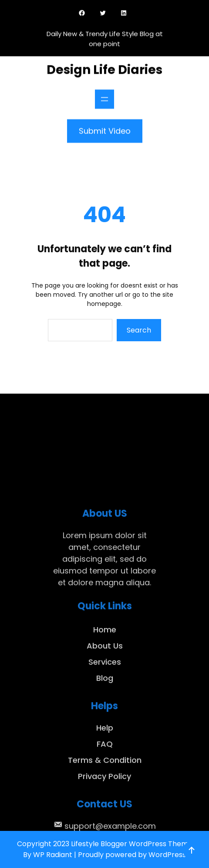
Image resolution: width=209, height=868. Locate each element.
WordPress (167, 855)
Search (139, 330)
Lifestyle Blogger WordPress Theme (132, 844)
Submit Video (105, 128)
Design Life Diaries (104, 67)
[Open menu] (104, 96)
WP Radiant (53, 855)
